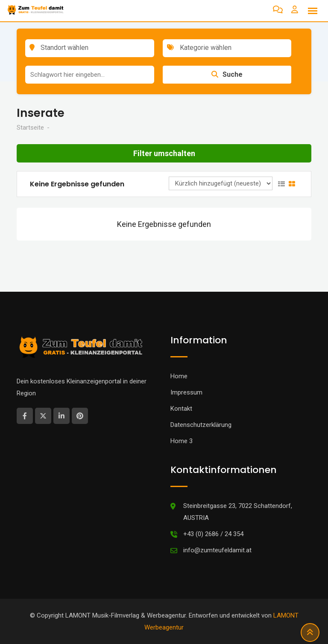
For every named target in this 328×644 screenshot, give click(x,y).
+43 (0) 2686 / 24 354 (213, 534)
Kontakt (181, 409)
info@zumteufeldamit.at (217, 550)
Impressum (186, 392)
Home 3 (182, 441)
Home (179, 376)
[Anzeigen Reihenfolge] (221, 183)
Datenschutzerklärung (201, 425)
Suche (227, 74)
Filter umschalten (164, 153)
